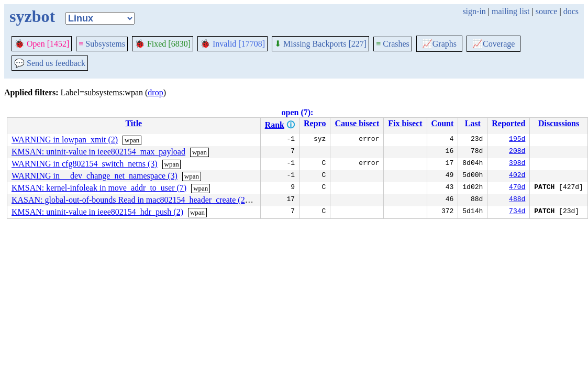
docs (571, 11)
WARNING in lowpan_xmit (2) (65, 140)
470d (517, 188)
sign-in (474, 11)
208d (517, 152)
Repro (315, 123)
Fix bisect (405, 123)
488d (517, 200)
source (547, 11)
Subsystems (102, 44)
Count (443, 123)
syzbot (32, 16)
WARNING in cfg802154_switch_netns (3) (85, 164)
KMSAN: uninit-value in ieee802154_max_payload (98, 152)
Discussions (559, 123)
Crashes (393, 44)
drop (155, 92)
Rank (275, 125)
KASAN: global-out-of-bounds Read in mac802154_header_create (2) (130, 200)
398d (517, 164)
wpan (132, 140)
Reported (508, 123)
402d (517, 176)
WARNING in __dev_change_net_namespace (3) (95, 176)
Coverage (493, 44)
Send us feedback (50, 63)
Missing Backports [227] (320, 44)
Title (134, 123)
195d (517, 140)
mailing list (511, 11)
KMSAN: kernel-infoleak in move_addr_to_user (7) (99, 188)
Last (473, 123)
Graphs (439, 44)
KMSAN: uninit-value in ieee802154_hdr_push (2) (97, 212)
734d (517, 212)
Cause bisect (357, 123)
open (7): (298, 112)
